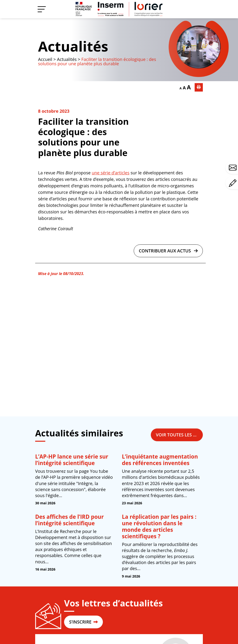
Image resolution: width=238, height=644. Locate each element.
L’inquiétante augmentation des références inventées (160, 460)
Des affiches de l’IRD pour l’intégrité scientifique (69, 520)
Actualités (73, 46)
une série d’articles (111, 173)
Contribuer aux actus (168, 251)
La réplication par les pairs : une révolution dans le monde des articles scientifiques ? (159, 526)
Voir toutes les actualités (179, 435)
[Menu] (42, 9)
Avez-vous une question (233, 168)
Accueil (45, 59)
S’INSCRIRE (83, 622)
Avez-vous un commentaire (233, 183)
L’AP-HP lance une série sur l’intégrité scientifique (72, 460)
